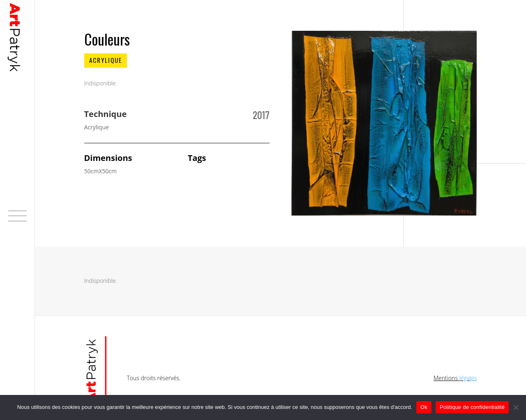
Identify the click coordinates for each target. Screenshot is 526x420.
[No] (516, 407)
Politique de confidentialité (472, 407)
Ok (424, 407)
